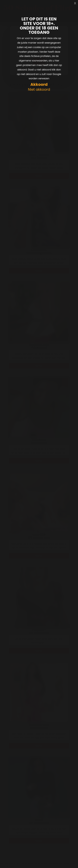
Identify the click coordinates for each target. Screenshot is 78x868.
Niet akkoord (39, 90)
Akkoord (39, 85)
